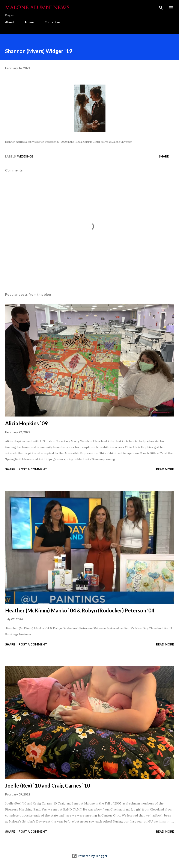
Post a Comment (33, 469)
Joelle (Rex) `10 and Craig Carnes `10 (48, 785)
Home (29, 22)
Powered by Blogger (90, 856)
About (10, 22)
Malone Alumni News (37, 8)
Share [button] (164, 156)
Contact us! (53, 22)
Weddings (25, 156)
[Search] (161, 8)
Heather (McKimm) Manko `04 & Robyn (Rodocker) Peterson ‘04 (80, 610)
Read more (165, 469)
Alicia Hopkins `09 (26, 423)
